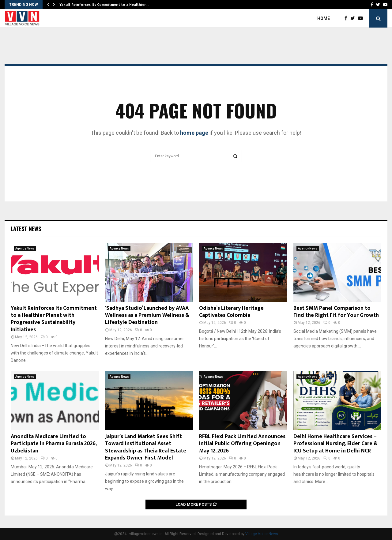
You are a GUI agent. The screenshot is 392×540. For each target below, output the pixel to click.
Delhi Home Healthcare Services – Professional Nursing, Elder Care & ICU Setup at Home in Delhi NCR (335, 444)
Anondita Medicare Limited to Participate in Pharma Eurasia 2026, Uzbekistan (54, 444)
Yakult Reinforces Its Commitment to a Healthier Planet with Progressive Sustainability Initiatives (54, 319)
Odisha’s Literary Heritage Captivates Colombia (231, 312)
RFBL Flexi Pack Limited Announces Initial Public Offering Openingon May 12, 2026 (242, 444)
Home (324, 18)
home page (194, 133)
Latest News (26, 229)
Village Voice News (262, 534)
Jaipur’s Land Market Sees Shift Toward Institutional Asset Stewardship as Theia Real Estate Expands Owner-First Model (146, 447)
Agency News (25, 248)
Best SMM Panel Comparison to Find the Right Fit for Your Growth (336, 312)
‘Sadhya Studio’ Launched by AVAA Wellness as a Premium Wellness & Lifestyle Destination (147, 315)
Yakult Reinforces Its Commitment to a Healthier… (104, 5)
